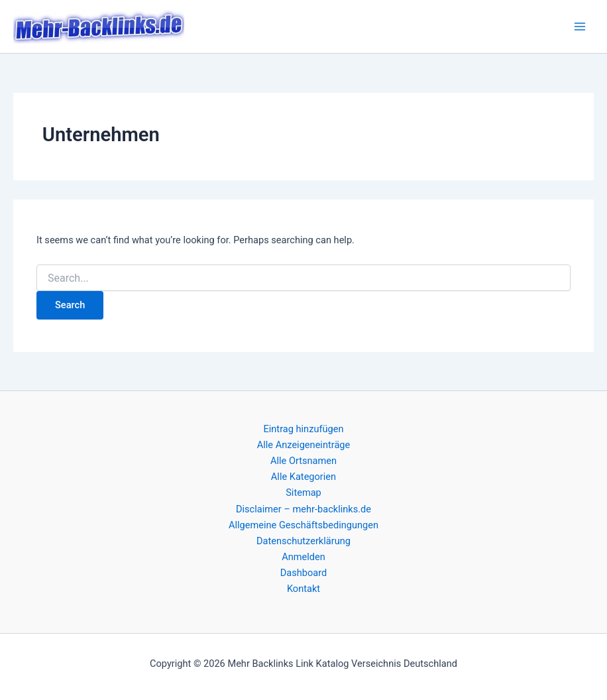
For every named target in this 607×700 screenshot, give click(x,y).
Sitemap (303, 493)
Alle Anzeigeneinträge (303, 445)
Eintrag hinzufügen (303, 429)
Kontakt (303, 589)
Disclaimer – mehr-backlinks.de (303, 509)
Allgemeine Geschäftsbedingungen (303, 525)
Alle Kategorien (303, 477)
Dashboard (304, 573)
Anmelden (303, 557)
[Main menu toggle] (580, 27)
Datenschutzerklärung (303, 541)
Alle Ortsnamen (303, 461)
